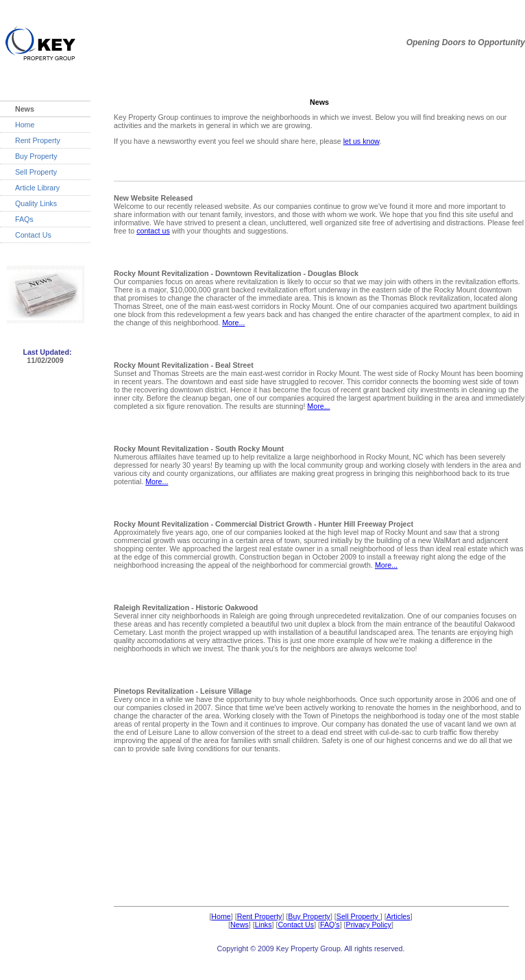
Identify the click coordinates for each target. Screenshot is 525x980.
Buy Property (36, 156)
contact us (153, 231)
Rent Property (38, 140)
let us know (362, 141)
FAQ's (330, 925)
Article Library (37, 188)
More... (233, 323)
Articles (399, 916)
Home (25, 125)
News (240, 925)
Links (264, 925)
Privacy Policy (369, 925)
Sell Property (36, 172)
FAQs (24, 219)
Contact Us (33, 235)
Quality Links (36, 203)
